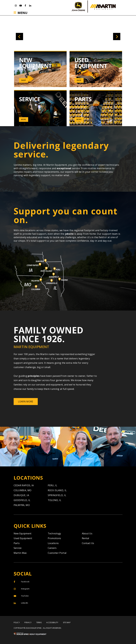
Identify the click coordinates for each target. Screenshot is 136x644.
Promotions (54, 538)
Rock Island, (57, 490)
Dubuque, (21, 495)
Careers (52, 548)
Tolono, (55, 500)
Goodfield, (22, 500)
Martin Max (20, 553)
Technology (54, 533)
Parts (17, 543)
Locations (53, 543)
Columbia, (23, 490)
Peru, (53, 485)
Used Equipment (23, 538)
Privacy (28, 623)
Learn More (26, 402)
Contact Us (88, 543)
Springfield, (57, 495)
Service (18, 548)
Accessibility (52, 623)
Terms (39, 623)
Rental (85, 538)
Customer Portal (57, 553)
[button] (19, 37)
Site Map (67, 623)
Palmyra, (22, 505)
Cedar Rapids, (24, 485)
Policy (17, 623)
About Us (87, 533)
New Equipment (23, 533)
